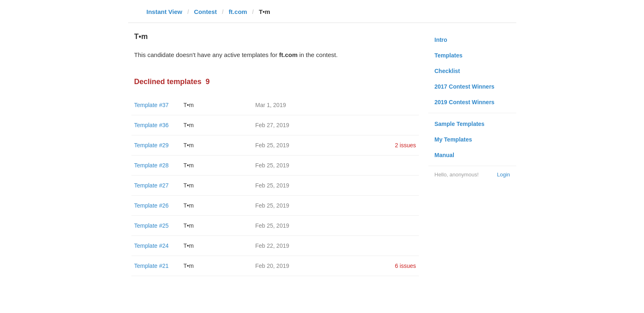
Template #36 (152, 125)
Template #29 (152, 145)
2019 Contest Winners (465, 102)
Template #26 (152, 206)
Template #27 (152, 185)
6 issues (405, 266)
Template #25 (152, 226)
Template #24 (152, 246)
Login (504, 175)
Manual (444, 155)
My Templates (453, 139)
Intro (441, 40)
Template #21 (152, 266)
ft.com (238, 12)
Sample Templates (460, 124)
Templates (448, 55)
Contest (205, 12)
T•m (189, 105)
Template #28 (152, 165)
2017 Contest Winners (465, 87)
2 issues (405, 145)
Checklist (447, 71)
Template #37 (152, 105)
